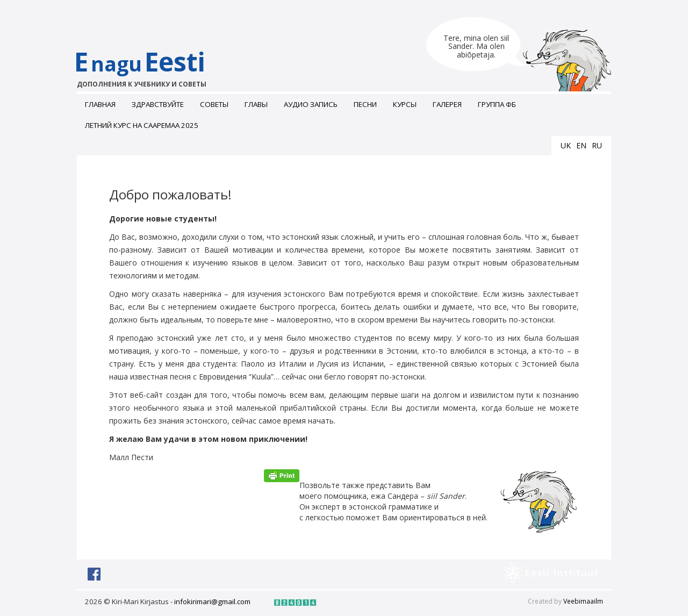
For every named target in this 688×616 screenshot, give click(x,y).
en (581, 145)
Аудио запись (311, 104)
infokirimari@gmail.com (212, 601)
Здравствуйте (158, 104)
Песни (365, 104)
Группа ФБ (497, 104)
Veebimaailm (583, 601)
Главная (100, 104)
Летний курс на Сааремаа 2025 (142, 125)
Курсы (405, 104)
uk (566, 145)
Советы (214, 104)
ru (597, 145)
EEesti (151, 67)
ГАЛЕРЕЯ (447, 104)
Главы (256, 104)
